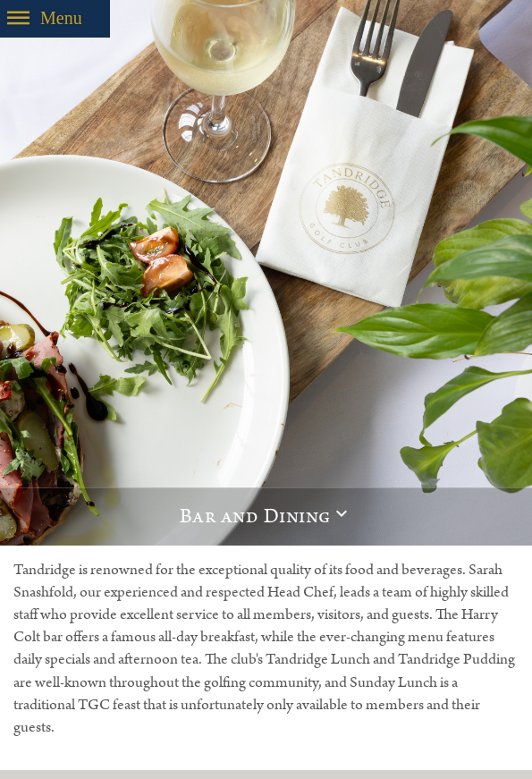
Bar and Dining (255, 517)
